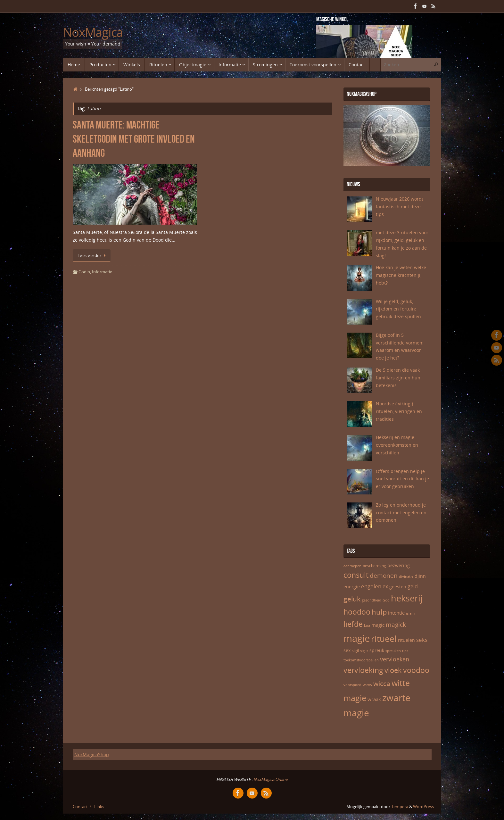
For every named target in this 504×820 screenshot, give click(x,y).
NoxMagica (93, 32)
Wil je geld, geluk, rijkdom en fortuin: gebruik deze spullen (398, 309)
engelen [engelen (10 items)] (371, 586)
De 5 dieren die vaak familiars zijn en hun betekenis (398, 378)
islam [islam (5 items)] (410, 613)
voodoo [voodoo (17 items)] (416, 670)
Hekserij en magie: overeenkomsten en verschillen (397, 445)
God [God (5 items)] (386, 600)
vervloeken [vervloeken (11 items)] (395, 659)
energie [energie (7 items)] (352, 587)
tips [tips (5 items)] (405, 651)
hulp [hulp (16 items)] (379, 612)
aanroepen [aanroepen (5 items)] (352, 566)
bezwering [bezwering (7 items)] (399, 565)
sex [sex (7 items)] (347, 650)
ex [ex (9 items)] (385, 586)
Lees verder (93, 256)
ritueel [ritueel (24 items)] (384, 639)
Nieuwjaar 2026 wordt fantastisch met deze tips (400, 207)
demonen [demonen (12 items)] (384, 576)
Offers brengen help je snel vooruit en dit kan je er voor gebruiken (402, 479)
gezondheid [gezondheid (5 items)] (372, 600)
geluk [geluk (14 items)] (352, 599)
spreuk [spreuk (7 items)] (377, 650)
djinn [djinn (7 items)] (420, 576)
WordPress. (424, 807)
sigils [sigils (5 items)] (364, 651)
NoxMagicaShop (92, 754)
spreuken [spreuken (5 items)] (393, 651)
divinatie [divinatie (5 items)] (406, 576)
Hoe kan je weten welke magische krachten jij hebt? (401, 275)
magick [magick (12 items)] (396, 625)
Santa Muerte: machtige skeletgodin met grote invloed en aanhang (134, 139)
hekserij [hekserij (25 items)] (407, 598)
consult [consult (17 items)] (356, 575)
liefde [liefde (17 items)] (353, 624)
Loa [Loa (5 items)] (367, 625)
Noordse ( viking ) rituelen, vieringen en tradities (399, 411)
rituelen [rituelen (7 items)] (406, 640)
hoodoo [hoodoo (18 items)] (357, 612)
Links (99, 807)
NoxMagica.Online (270, 779)
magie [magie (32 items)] (357, 638)
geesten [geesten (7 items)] (398, 587)
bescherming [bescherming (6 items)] (374, 566)
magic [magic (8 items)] (378, 625)
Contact (80, 807)
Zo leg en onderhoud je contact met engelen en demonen (401, 513)
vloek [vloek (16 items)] (393, 670)
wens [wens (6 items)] (367, 685)
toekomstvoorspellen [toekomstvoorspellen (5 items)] (361, 660)
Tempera (400, 807)
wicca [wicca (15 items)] (382, 683)
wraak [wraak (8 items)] (374, 699)
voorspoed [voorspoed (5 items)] (352, 685)
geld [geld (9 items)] (413, 586)
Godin (84, 272)
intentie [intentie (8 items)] (396, 613)
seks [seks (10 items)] (422, 640)
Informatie (102, 272)
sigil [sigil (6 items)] (355, 651)
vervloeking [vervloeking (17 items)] (363, 670)
